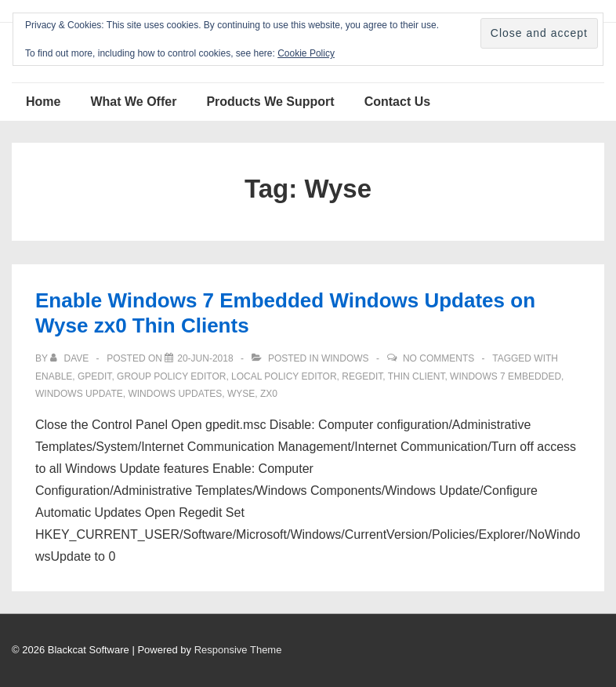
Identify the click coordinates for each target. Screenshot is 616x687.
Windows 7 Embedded (505, 376)
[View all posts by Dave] (71, 358)
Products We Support (270, 102)
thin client (417, 376)
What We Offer (133, 102)
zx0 (269, 394)
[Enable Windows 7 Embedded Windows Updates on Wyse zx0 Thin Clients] (205, 358)
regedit (362, 376)
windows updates (175, 394)
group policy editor (171, 376)
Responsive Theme (238, 650)
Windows (345, 358)
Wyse (241, 394)
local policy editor (284, 376)
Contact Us (397, 102)
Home (43, 102)
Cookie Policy (306, 53)
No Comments (438, 358)
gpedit (94, 376)
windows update (79, 394)
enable (54, 376)
